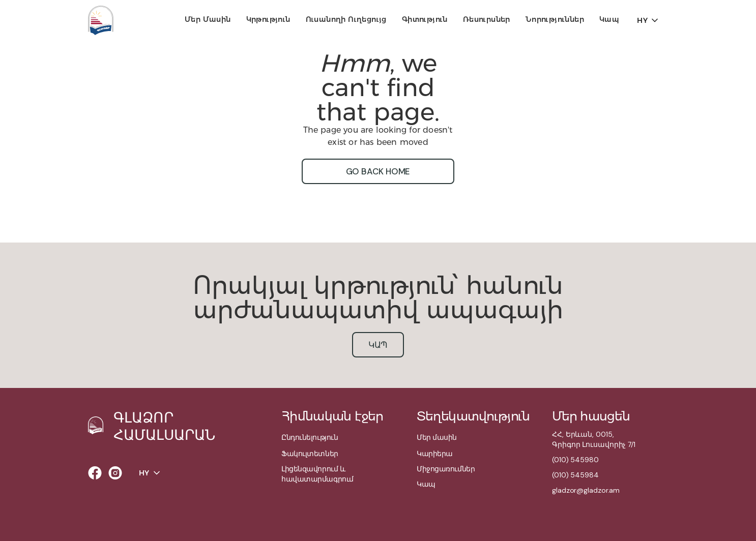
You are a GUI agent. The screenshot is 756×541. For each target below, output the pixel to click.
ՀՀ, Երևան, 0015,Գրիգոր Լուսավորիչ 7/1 (594, 439)
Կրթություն (268, 19)
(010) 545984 (575, 475)
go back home (378, 171)
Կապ (609, 19)
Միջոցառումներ (446, 469)
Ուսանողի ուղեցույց (346, 19)
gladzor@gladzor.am (586, 490)
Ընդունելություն (310, 437)
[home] (101, 20)
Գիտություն (425, 19)
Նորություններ (555, 19)
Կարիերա (435, 454)
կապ (378, 345)
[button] (208, 20)
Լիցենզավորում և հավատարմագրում (317, 474)
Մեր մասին (208, 19)
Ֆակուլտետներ (310, 454)
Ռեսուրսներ (487, 19)
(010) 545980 (575, 460)
